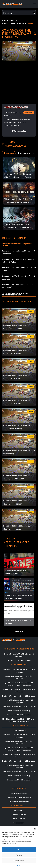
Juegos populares (19, 810)
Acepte (19, 849)
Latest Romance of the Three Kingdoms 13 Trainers (17, 244)
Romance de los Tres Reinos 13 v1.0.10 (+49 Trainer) (19, 269)
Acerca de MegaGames (19, 793)
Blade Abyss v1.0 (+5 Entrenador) (19, 715)
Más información (19, 131)
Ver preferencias (19, 861)
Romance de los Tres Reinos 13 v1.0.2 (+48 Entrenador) (18, 277)
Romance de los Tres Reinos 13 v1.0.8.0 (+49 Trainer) (17, 286)
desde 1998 (28, 113)
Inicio (4, 20)
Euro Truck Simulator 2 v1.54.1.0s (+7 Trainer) (19, 707)
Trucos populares (19, 823)
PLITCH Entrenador (19, 730)
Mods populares (19, 819)
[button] (35, 828)
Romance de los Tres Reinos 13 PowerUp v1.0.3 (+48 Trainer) (18, 261)
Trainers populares (19, 815)
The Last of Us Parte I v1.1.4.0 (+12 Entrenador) (19, 696)
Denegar (19, 855)
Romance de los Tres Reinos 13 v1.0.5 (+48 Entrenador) (18, 252)
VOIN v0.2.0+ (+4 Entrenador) (19, 711)
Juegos (12, 20)
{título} (18, 865)
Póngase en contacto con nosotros (19, 797)
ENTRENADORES (26, 153)
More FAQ (19, 631)
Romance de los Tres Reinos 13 (13, 24)
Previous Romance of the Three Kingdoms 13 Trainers (16, 294)
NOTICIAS (9, 153)
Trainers (30, 24)
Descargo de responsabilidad (19, 801)
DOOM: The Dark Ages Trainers (19, 660)
